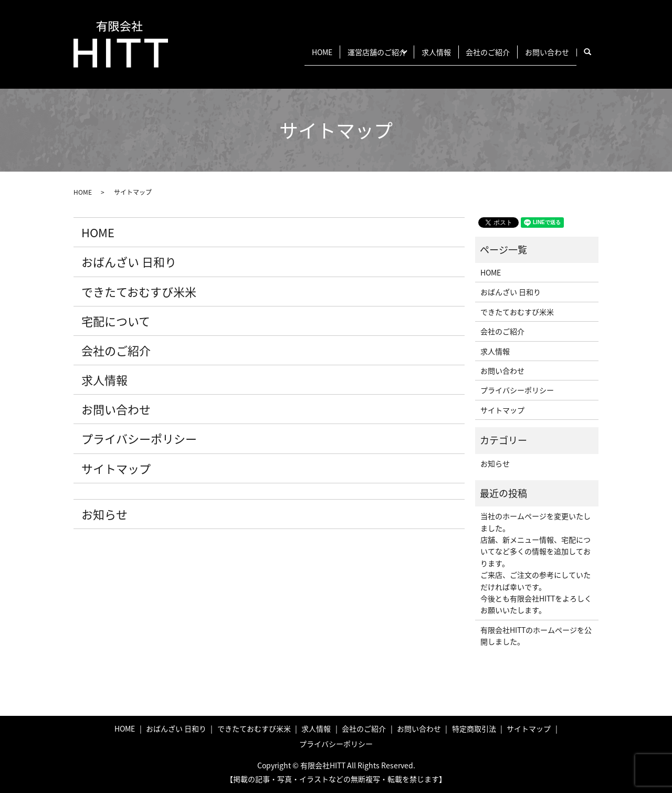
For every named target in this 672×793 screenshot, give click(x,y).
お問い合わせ (543, 51)
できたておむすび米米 (139, 292)
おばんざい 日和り (129, 262)
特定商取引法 (474, 728)
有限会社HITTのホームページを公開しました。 (536, 636)
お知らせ (104, 514)
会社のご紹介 (477, 51)
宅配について (116, 321)
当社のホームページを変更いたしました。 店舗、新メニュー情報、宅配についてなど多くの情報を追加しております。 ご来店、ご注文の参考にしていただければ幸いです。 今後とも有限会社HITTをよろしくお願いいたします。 (536, 563)
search (593, 52)
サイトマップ (116, 468)
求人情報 (418, 51)
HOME (283, 51)
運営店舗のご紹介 (345, 51)
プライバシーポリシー (139, 438)
